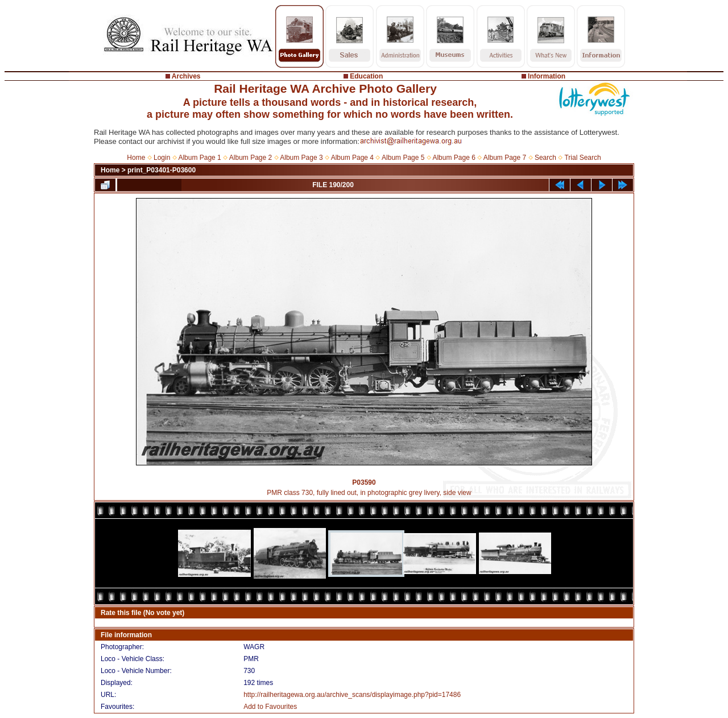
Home (136, 158)
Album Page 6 (454, 158)
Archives (186, 76)
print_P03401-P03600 (162, 170)
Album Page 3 (301, 158)
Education (366, 76)
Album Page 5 (403, 158)
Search (545, 158)
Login (162, 158)
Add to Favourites (270, 707)
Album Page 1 (199, 158)
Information (547, 76)
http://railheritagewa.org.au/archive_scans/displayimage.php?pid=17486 (352, 695)
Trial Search (582, 158)
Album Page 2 (251, 158)
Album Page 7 (505, 158)
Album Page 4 (352, 158)
